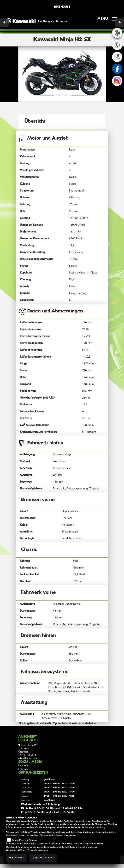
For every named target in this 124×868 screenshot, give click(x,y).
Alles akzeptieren (43, 858)
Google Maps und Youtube (24, 840)
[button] (25, 74)
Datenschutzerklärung (95, 828)
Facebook (23, 766)
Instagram (23, 769)
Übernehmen (17, 858)
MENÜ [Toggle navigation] (108, 20)
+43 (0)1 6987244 (27, 755)
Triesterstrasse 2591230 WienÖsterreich (28, 749)
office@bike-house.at (28, 758)
